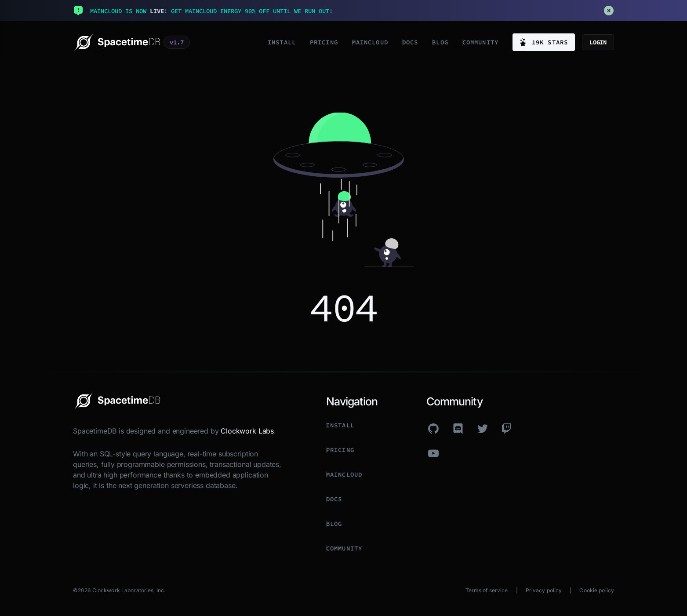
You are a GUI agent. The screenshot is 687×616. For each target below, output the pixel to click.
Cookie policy (597, 590)
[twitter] (483, 429)
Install (282, 42)
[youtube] (433, 453)
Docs (410, 42)
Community (480, 42)
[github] (433, 429)
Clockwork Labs (247, 431)
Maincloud (370, 42)
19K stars (544, 42)
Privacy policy (544, 590)
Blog (440, 42)
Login (598, 42)
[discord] (458, 429)
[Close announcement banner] (609, 11)
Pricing (324, 42)
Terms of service (487, 590)
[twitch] (507, 429)
